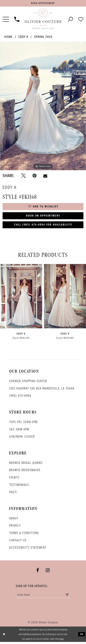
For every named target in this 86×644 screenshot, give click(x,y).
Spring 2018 (43, 37)
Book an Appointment (43, 217)
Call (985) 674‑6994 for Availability (43, 226)
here (62, 641)
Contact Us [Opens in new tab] (18, 542)
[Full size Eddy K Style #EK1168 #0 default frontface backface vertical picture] (43, 107)
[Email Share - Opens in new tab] (45, 176)
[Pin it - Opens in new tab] (34, 176)
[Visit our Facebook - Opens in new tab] (38, 572)
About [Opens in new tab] (14, 520)
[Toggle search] (70, 19)
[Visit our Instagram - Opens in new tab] (48, 572)
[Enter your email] (43, 597)
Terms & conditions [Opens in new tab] (24, 534)
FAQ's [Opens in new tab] (13, 494)
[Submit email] (68, 597)
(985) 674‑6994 (20, 397)
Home (9, 37)
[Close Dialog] (4, 636)
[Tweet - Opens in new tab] (24, 176)
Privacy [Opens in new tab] (15, 527)
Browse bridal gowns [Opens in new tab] (26, 464)
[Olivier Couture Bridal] (43, 19)
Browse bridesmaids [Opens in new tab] (25, 472)
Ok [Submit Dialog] (82, 636)
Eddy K (24, 37)
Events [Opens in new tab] (14, 479)
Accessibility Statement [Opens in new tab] (28, 549)
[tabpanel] (43, 107)
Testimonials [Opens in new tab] (19, 486)
